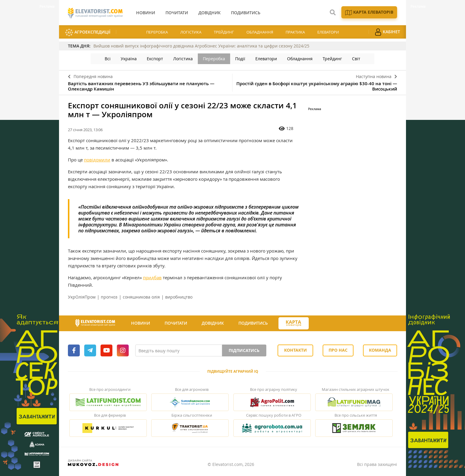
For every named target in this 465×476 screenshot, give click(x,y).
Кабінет (387, 32)
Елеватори (328, 32)
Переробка (157, 32)
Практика (295, 32)
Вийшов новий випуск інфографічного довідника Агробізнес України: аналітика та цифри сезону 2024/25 (201, 46)
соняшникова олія (141, 297)
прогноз (109, 297)
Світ (356, 59)
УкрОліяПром (82, 297)
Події (240, 59)
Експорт (155, 59)
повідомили (97, 160)
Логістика (191, 32)
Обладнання (260, 32)
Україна (129, 59)
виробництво (179, 297)
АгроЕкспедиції (88, 32)
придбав (152, 277)
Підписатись (244, 350)
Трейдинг (224, 32)
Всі (108, 59)
